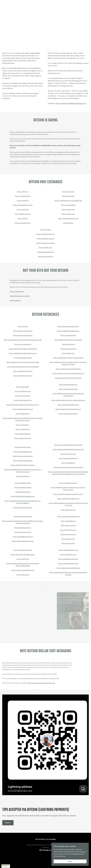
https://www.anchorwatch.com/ (68, 563)
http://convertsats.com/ (68, 454)
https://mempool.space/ (68, 335)
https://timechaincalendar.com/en (68, 499)
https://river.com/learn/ (23, 396)
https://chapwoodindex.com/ (23, 452)
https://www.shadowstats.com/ (23, 537)
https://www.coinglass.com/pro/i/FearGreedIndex (23, 367)
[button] (6, 866)
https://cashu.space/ (23, 387)
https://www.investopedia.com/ (23, 456)
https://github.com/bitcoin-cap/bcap (23, 465)
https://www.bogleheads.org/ (68, 458)
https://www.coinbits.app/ (45, 252)
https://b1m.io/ (23, 326)
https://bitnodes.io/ (23, 425)
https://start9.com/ (23, 559)
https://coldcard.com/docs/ (23, 487)
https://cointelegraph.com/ (23, 400)
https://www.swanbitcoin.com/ (23, 205)
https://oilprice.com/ (68, 543)
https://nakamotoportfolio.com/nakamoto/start (68, 373)
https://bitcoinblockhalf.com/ (23, 508)
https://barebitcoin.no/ (46, 256)
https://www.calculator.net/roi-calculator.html (68, 358)
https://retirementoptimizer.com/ (23, 541)
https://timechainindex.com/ (68, 385)
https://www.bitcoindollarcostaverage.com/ (71, 103)
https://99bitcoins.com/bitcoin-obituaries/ (68, 340)
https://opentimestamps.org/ (23, 461)
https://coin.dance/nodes (23, 483)
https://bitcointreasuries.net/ (23, 331)
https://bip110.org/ (23, 575)
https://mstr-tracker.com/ (23, 344)
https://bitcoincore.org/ (68, 534)
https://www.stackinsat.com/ (45, 234)
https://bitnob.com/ (68, 196)
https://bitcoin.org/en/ (68, 525)
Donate (8, 823)
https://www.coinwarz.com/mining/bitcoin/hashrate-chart (23, 340)
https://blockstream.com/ (23, 528)
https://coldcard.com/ (17, 291)
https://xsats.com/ (68, 192)
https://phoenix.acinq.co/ (68, 349)
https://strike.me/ (23, 201)
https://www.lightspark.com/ (23, 550)
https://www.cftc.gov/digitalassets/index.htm (41, 683)
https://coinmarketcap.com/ (68, 483)
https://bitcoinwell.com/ (23, 223)
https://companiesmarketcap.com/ (68, 516)
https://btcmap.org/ (23, 476)
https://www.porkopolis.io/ (23, 532)
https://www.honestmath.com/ (68, 559)
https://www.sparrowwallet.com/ (68, 405)
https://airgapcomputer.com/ (68, 414)
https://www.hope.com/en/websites (68, 568)
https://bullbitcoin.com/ (23, 214)
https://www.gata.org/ (23, 429)
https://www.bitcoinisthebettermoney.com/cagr (68, 449)
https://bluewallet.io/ (68, 463)
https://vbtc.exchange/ (68, 205)
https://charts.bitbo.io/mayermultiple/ (68, 369)
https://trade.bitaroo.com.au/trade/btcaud (68, 201)
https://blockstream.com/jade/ (20, 296)
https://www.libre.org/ (68, 510)
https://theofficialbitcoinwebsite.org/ (23, 496)
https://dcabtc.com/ (68, 353)
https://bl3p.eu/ (68, 223)
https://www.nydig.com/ (68, 521)
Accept (70, 861)
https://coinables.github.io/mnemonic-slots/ (68, 494)
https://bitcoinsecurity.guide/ (68, 389)
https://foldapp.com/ (46, 247)
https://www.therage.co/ (23, 434)
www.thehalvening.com (23, 492)
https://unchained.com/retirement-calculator (68, 467)
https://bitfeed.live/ (68, 344)
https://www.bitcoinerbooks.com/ (68, 326)
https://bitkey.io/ (15, 300)
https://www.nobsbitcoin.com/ (68, 550)
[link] (46, 850)
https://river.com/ (23, 192)
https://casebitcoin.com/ (23, 391)
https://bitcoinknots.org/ (68, 530)
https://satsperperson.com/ (23, 516)
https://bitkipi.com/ (68, 209)
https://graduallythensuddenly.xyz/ (68, 331)
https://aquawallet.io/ (23, 414)
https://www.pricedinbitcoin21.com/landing (68, 445)
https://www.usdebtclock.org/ (23, 371)
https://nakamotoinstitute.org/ (23, 409)
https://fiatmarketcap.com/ (23, 358)
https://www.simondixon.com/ (23, 376)
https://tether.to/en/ (68, 539)
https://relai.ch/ (23, 218)
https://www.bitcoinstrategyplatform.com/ (23, 353)
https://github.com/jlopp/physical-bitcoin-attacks (23, 362)
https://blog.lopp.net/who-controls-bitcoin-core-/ (23, 405)
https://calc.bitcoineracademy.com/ (23, 570)
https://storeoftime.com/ (23, 447)
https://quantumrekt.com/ (23, 438)
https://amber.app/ (23, 209)
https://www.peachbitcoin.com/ (68, 218)
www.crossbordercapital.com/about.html (68, 378)
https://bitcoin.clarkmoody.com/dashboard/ (23, 349)
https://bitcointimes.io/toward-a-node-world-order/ (68, 400)
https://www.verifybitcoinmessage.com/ (68, 409)
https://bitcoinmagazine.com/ (23, 335)
